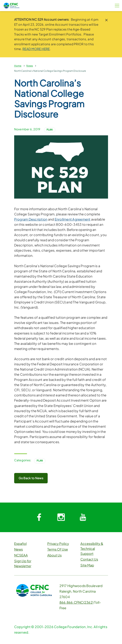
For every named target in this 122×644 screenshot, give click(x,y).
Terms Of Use (58, 549)
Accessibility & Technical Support (92, 549)
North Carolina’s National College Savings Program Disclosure (50, 71)
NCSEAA (21, 555)
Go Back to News (31, 478)
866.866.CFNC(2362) (77, 602)
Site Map (87, 565)
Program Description (31, 219)
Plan (50, 130)
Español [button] (20, 544)
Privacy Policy (58, 544)
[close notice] (106, 20)
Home (18, 66)
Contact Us (89, 559)
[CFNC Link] (12, 5)
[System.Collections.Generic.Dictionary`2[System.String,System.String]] (39, 517)
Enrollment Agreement (73, 219)
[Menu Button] (117, 6)
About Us (54, 555)
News (30, 66)
